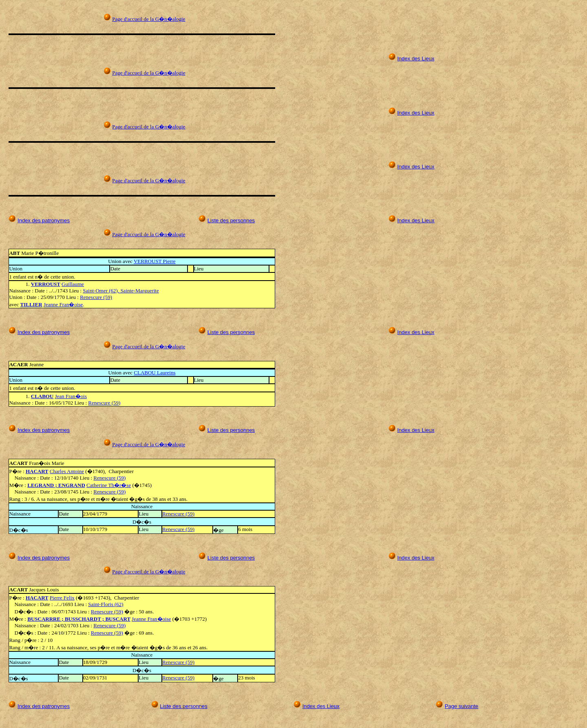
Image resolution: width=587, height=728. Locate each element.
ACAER (19, 364)
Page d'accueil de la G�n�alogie (149, 19)
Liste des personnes (231, 220)
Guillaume (73, 284)
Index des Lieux (416, 59)
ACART (19, 463)
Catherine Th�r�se (109, 485)
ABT (15, 253)
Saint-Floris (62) (106, 604)
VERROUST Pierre (155, 261)
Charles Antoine (67, 471)
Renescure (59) (96, 297)
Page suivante (461, 706)
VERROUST (46, 284)
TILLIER (31, 304)
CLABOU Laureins (154, 373)
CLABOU (42, 396)
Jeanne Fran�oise (63, 304)
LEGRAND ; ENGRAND (56, 485)
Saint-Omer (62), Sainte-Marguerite (121, 291)
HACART (37, 471)
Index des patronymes (44, 220)
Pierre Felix (62, 598)
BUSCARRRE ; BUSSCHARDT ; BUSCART (79, 619)
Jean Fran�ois (71, 396)
